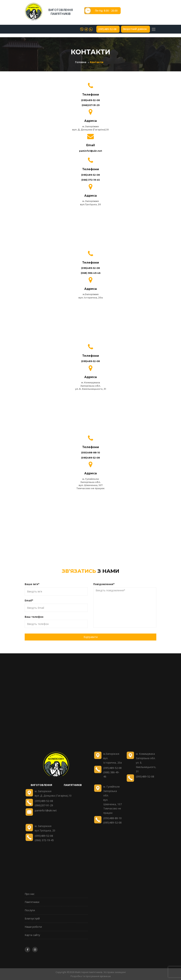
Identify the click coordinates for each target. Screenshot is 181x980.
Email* (29, 600)
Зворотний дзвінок (135, 29)
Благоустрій (32, 918)
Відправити (91, 637)
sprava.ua (105, 976)
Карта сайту (32, 935)
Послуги (30, 910)
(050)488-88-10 (91, 453)
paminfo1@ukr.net (91, 151)
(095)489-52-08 (107, 29)
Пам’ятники (32, 902)
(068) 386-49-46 (91, 273)
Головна (81, 62)
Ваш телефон (34, 617)
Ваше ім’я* (32, 584)
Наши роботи (33, 927)
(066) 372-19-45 (90, 180)
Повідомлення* (104, 584)
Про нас (30, 894)
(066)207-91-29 (91, 105)
